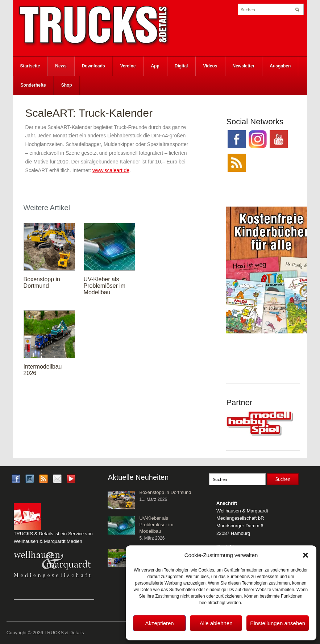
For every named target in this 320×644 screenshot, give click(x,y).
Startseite (30, 66)
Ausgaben (280, 66)
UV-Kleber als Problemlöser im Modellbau (105, 286)
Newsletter (244, 66)
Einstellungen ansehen (278, 623)
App (155, 66)
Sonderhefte (33, 85)
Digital (181, 66)
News (61, 66)
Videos (210, 66)
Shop (67, 85)
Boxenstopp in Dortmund (42, 282)
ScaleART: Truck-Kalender (89, 113)
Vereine (128, 66)
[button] (306, 555)
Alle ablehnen (216, 623)
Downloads (93, 66)
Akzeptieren (159, 623)
